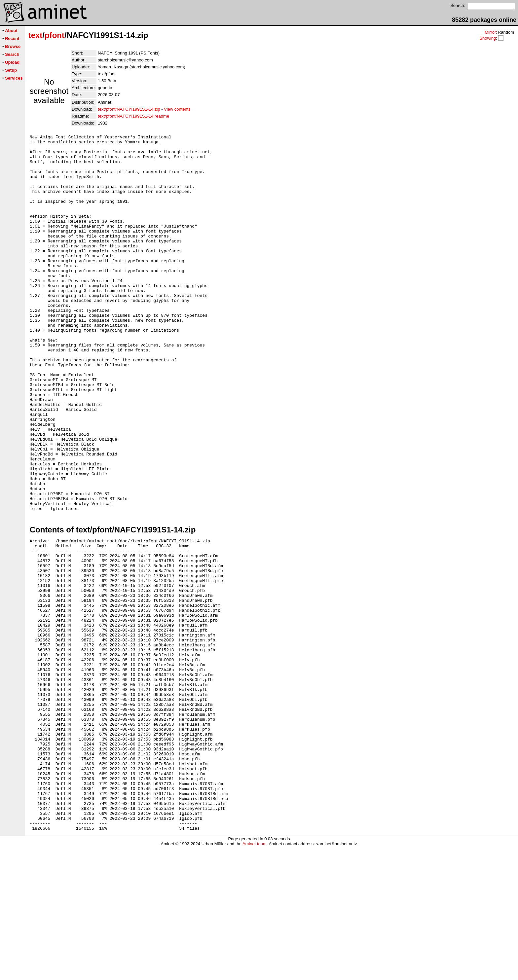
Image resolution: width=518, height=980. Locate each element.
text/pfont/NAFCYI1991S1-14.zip (129, 109)
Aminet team (255, 978)
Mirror (490, 32)
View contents (177, 109)
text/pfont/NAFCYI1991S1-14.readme (133, 116)
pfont (55, 35)
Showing (488, 38)
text (36, 35)
